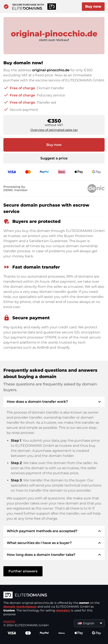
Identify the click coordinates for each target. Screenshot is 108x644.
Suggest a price (54, 158)
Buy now (93, 6)
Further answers (23, 571)
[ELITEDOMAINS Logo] (54, 595)
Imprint (9, 621)
